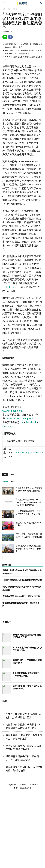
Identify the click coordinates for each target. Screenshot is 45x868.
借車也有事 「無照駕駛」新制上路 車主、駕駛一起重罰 (24, 815)
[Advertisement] (23, 654)
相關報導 (5, 481)
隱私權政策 (34, 862)
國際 (9, 9)
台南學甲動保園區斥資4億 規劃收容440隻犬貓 (22, 580)
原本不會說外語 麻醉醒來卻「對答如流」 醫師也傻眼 (24, 846)
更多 (12, 481)
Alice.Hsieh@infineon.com (30, 453)
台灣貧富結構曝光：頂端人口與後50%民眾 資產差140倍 (24, 825)
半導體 (12, 474)
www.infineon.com (12, 411)
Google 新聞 (12, 862)
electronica (11, 287)
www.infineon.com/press (20, 418)
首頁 (4, 9)
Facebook (31, 422)
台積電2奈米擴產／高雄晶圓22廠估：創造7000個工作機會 (28, 549)
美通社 (15, 9)
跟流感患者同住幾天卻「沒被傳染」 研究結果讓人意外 (22, 836)
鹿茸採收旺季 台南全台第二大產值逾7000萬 (21, 596)
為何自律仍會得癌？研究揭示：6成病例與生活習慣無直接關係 (23, 804)
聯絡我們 (23, 862)
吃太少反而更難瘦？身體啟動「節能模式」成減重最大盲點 (24, 793)
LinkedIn (7, 426)
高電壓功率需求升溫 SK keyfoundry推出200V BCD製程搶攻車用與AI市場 (28, 502)
